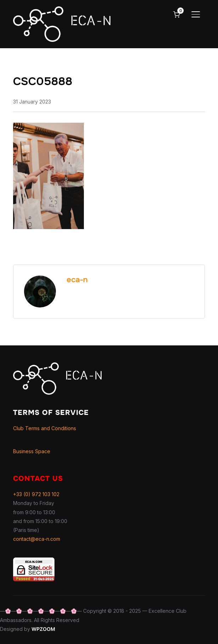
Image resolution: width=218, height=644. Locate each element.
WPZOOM (43, 629)
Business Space (32, 451)
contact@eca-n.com (37, 539)
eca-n (77, 280)
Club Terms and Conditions (45, 428)
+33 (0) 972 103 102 (36, 494)
